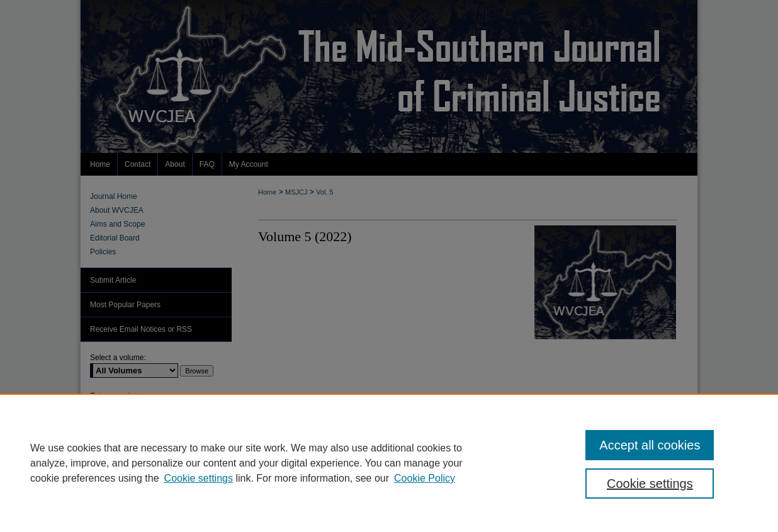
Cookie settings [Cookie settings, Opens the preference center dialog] (650, 484)
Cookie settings (199, 478)
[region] (389, 463)
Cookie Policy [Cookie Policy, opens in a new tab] (425, 478)
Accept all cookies (650, 445)
